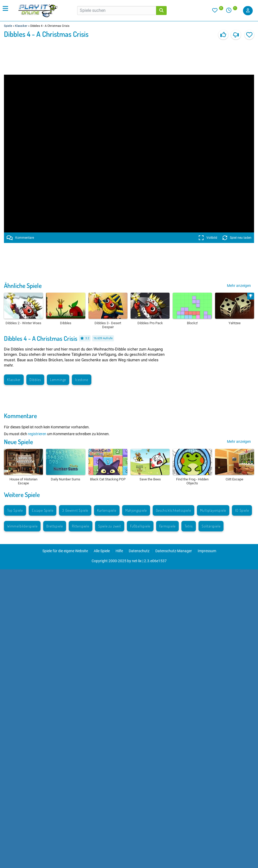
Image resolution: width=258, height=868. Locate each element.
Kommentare (20, 238)
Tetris (189, 526)
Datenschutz (139, 551)
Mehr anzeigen (239, 286)
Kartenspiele (107, 510)
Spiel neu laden (237, 238)
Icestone (81, 380)
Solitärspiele (211, 526)
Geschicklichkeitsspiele (173, 510)
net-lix (137, 561)
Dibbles (35, 380)
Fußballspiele (140, 526)
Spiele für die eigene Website (65, 551)
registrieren (37, 434)
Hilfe (119, 551)
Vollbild (208, 238)
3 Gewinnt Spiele (75, 510)
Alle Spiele (102, 551)
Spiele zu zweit (110, 526)
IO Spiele (242, 510)
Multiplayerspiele (213, 510)
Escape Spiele (43, 510)
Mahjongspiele (136, 510)
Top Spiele (15, 510)
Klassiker (21, 26)
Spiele (8, 26)
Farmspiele (167, 526)
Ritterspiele (81, 526)
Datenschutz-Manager (174, 551)
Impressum (207, 551)
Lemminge (58, 380)
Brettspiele (55, 526)
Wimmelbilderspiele (22, 526)
